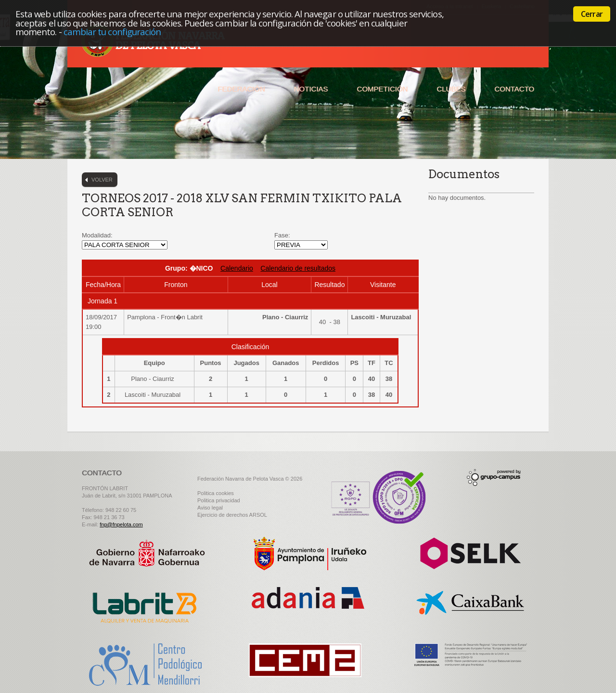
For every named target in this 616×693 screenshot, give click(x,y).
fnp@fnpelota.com (121, 524)
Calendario (237, 268)
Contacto (514, 89)
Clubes (451, 89)
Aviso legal (210, 508)
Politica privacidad (219, 500)
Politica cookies (216, 493)
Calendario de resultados (298, 268)
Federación (241, 89)
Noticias (311, 89)
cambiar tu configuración (112, 32)
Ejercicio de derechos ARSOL (232, 515)
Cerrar (592, 14)
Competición (382, 89)
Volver (102, 180)
